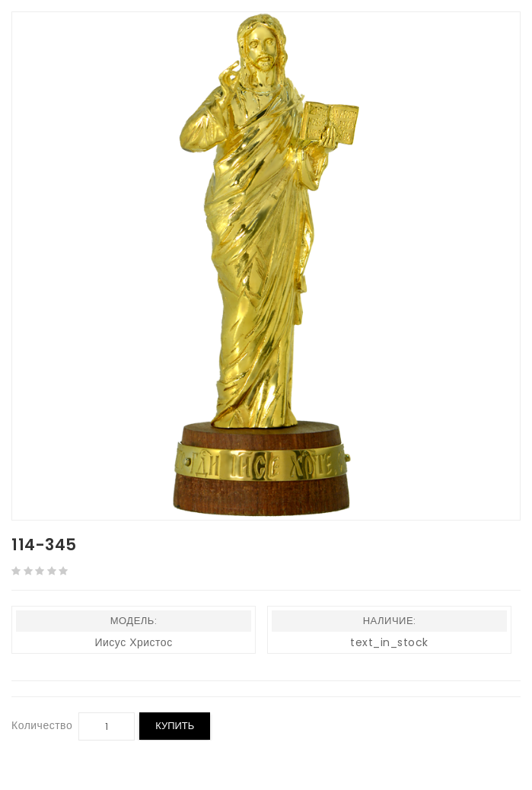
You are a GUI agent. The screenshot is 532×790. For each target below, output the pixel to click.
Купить (175, 726)
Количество (42, 725)
